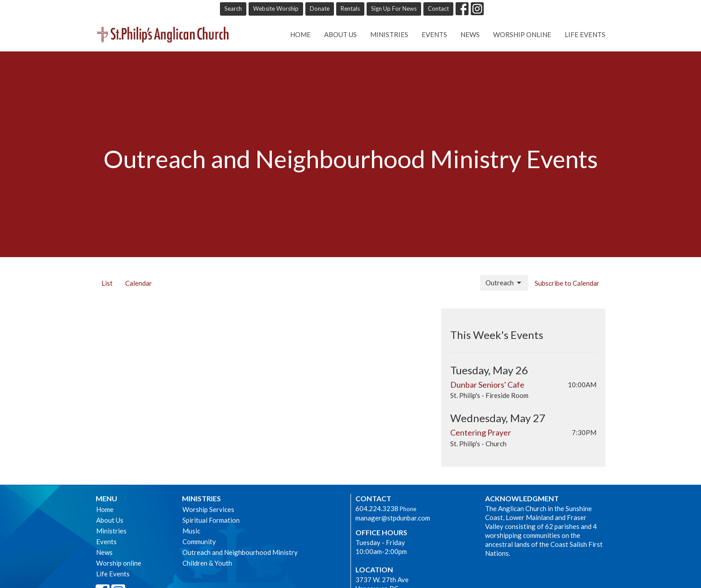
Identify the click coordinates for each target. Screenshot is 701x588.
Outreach (504, 283)
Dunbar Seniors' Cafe (487, 385)
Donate (320, 8)
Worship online (522, 34)
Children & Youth (207, 563)
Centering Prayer (481, 432)
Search (233, 8)
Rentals (350, 8)
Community (199, 541)
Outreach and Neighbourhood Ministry (240, 552)
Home (300, 34)
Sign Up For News (394, 8)
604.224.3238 (377, 508)
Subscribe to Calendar (567, 283)
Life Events (585, 34)
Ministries (389, 34)
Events (434, 34)
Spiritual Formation (211, 520)
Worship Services (208, 509)
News (470, 34)
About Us (340, 34)
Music (191, 531)
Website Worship (276, 8)
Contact (438, 8)
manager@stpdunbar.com (393, 518)
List (107, 283)
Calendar (139, 283)
